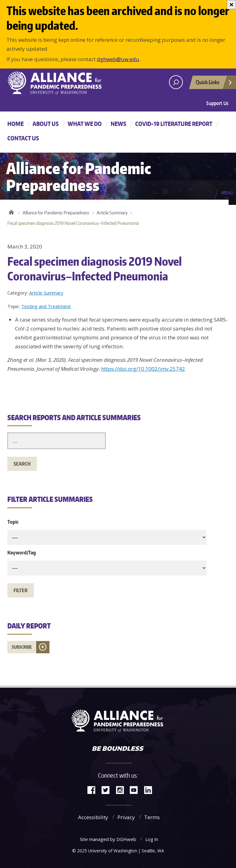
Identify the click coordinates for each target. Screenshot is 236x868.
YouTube (136, 790)
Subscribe (22, 647)
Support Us (217, 103)
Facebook (94, 790)
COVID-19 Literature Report (174, 124)
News (118, 124)
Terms (152, 817)
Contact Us (23, 138)
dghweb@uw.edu (118, 59)
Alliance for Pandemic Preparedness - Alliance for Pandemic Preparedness (58, 83)
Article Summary (112, 213)
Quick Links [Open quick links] (214, 84)
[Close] (231, 5)
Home (16, 124)
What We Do (85, 124)
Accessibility (93, 817)
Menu (227, 193)
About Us (46, 124)
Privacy (126, 817)
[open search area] (176, 82)
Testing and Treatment (46, 306)
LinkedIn (150, 790)
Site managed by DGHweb (108, 839)
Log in (152, 839)
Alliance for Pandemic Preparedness (56, 213)
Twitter (108, 790)
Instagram (122, 790)
